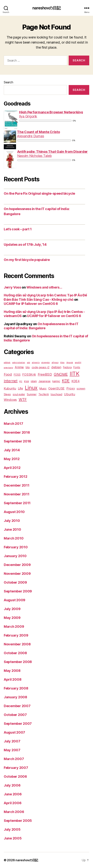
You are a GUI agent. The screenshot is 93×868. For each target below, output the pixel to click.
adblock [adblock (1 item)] (7, 363)
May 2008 (12, 671)
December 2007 (17, 706)
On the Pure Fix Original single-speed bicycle (39, 193)
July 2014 (12, 450)
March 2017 (13, 424)
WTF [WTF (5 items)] (23, 399)
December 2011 (17, 485)
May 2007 (12, 750)
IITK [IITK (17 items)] (75, 374)
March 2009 (14, 627)
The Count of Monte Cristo (38, 132)
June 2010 (12, 529)
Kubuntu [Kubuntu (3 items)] (10, 388)
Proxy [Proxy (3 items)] (71, 388)
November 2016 (17, 432)
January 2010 (15, 556)
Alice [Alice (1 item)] (62, 363)
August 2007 (14, 732)
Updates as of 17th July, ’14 (25, 245)
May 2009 (12, 618)
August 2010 (14, 512)
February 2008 (16, 688)
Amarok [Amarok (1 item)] (70, 363)
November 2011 (17, 494)
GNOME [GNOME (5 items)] (61, 374)
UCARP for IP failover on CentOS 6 (31, 304)
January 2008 (15, 697)
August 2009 (15, 600)
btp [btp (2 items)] (28, 367)
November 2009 (17, 574)
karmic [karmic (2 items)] (56, 381)
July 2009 (12, 609)
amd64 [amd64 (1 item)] (78, 363)
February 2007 (16, 768)
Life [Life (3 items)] (20, 388)
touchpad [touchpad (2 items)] (56, 394)
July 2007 (12, 741)
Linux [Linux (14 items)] (31, 388)
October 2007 (15, 715)
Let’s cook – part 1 (18, 229)
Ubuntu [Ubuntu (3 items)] (69, 394)
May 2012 (12, 459)
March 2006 (14, 812)
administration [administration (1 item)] (19, 363)
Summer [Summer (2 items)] (32, 394)
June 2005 (13, 838)
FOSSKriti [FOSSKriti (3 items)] (29, 374)
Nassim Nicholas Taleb (34, 156)
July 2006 (12, 785)
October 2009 (15, 582)
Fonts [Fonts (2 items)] (77, 367)
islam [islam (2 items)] (34, 381)
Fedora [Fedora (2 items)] (67, 367)
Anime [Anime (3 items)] (19, 367)
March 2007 (14, 759)
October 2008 (15, 653)
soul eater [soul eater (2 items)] (19, 394)
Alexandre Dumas (30, 136)
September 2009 (18, 591)
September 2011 (17, 503)
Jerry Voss (12, 287)
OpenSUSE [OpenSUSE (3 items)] (56, 388)
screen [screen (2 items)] (81, 388)
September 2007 (18, 724)
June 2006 (13, 794)
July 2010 (12, 521)
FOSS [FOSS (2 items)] (17, 375)
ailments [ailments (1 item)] (36, 363)
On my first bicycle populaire (27, 260)
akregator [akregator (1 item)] (46, 363)
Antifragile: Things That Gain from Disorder (52, 152)
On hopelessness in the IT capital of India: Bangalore (41, 326)
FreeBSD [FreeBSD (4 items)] (45, 374)
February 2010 (16, 547)
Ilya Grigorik (28, 116)
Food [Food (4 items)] (8, 374)
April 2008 (13, 679)
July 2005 (12, 829)
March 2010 (14, 538)
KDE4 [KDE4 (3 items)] (76, 381)
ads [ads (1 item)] (28, 363)
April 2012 (12, 468)
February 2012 (16, 477)
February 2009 (16, 635)
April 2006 (13, 803)
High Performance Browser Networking (51, 112)
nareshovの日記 (46, 8)
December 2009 (17, 565)
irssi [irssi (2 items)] (27, 381)
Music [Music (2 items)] (43, 388)
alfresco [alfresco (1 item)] (55, 363)
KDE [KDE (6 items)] (66, 381)
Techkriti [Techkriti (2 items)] (44, 394)
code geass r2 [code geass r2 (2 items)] (41, 367)
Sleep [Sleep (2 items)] (7, 394)
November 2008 (17, 644)
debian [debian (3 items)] (56, 367)
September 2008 (18, 662)
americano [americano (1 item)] (8, 368)
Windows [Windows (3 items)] (10, 400)
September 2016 (17, 441)
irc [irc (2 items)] (21, 381)
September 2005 (18, 821)
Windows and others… (44, 287)
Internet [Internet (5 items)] (11, 381)
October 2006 (15, 776)
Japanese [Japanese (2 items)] (45, 381)
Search (8, 82)
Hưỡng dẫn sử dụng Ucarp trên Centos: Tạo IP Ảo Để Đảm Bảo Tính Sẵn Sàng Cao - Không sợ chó (45, 297)
